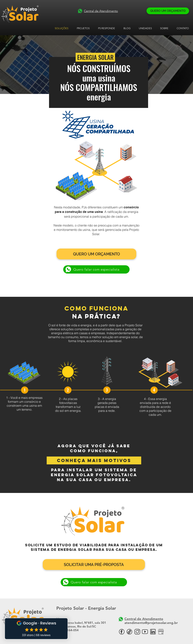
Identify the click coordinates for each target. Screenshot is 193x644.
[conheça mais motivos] (94, 460)
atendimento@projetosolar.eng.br (151, 623)
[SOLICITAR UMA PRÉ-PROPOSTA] (94, 565)
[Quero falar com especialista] (96, 269)
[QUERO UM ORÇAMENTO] (168, 11)
